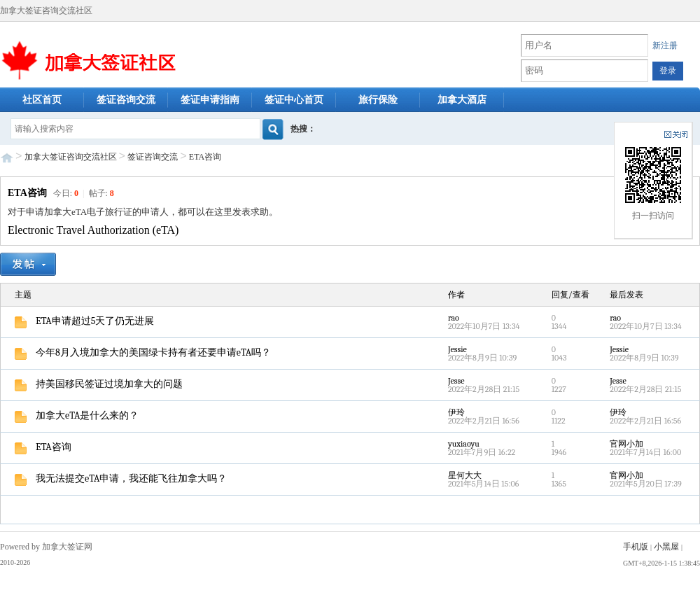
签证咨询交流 (126, 100)
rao (454, 318)
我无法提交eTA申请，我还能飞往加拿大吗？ (121, 478)
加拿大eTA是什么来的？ (77, 415)
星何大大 (465, 475)
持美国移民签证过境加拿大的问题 (99, 384)
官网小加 (626, 444)
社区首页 (42, 100)
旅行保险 (378, 100)
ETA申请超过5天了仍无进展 (84, 321)
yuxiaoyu (464, 444)
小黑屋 (666, 547)
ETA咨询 (205, 157)
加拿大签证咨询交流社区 (71, 157)
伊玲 (456, 412)
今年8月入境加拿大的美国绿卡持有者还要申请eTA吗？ (143, 352)
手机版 (636, 547)
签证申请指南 (210, 100)
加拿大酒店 (462, 100)
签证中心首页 (294, 100)
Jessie (457, 349)
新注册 (665, 45)
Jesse (456, 381)
